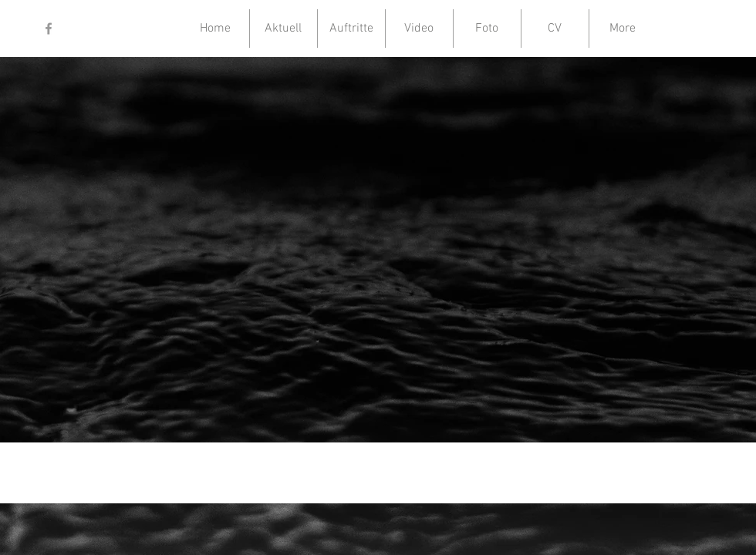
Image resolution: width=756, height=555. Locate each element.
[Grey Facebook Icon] (49, 29)
